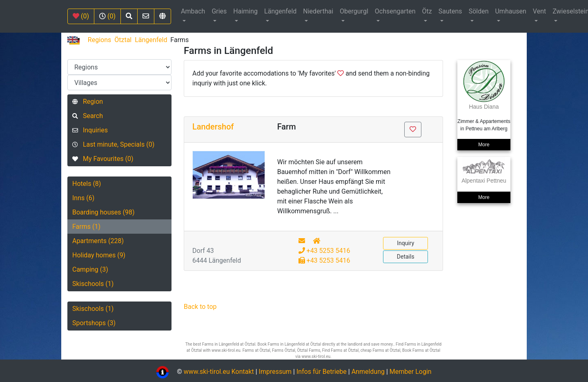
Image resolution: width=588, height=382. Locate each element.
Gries (219, 11)
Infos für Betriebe (322, 372)
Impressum (275, 372)
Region (88, 102)
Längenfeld (280, 11)
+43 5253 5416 (324, 251)
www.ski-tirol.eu (207, 372)
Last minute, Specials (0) (113, 144)
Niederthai (318, 11)
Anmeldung (368, 372)
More (484, 145)
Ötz (427, 11)
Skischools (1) (93, 284)
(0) (81, 16)
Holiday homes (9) (99, 255)
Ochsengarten (395, 11)
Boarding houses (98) (104, 212)
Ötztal (123, 40)
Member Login (411, 372)
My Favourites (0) (103, 159)
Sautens (450, 11)
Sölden (479, 11)
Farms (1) (86, 227)
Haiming (245, 11)
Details (406, 257)
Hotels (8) (87, 184)
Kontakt (244, 372)
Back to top (200, 307)
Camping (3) (90, 269)
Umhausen (510, 11)
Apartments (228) (98, 241)
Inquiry (405, 243)
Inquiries (90, 130)
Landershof (213, 127)
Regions (99, 40)
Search (88, 116)
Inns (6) (83, 198)
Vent (539, 11)
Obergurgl (354, 11)
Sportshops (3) (94, 323)
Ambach (193, 11)
